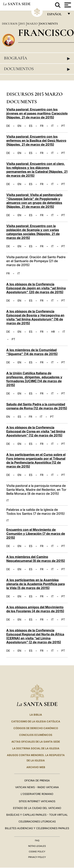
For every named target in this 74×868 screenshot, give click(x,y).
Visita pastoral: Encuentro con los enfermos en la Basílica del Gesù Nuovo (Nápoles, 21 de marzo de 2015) (36, 140)
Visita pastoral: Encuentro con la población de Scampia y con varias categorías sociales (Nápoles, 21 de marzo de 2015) (33, 232)
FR (42, 126)
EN (19, 126)
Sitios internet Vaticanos (37, 801)
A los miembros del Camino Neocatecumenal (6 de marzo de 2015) (36, 559)
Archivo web (36, 767)
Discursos (10, 24)
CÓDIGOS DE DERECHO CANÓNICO (36, 728)
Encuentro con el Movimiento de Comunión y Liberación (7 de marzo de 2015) (36, 534)
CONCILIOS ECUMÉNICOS (36, 735)
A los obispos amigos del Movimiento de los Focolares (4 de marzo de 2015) (35, 609)
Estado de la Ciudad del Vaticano (37, 808)
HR (53, 332)
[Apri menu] (67, 5)
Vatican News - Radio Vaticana (37, 787)
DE (8, 126)
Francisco (46, 33)
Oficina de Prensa (37, 780)
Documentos (37, 69)
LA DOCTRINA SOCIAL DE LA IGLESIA (36, 748)
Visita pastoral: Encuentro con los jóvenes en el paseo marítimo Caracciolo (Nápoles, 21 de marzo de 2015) (37, 113)
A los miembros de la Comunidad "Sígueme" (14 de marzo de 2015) (32, 352)
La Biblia (36, 715)
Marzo (33, 24)
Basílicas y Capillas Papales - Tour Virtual (37, 815)
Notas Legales (37, 846)
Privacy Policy (37, 857)
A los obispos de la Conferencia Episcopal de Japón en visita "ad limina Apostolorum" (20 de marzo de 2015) (36, 288)
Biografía (37, 58)
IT (52, 126)
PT (63, 126)
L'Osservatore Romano (37, 794)
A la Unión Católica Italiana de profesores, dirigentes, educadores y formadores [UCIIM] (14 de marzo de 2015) (34, 379)
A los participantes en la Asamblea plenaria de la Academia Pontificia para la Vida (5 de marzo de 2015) (36, 584)
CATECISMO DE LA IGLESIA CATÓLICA (36, 721)
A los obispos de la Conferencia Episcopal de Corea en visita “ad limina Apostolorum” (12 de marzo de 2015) (36, 431)
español (56, 15)
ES (31, 126)
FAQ (37, 840)
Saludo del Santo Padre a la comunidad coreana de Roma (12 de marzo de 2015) (37, 406)
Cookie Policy (37, 852)
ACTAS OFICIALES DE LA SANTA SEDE (36, 742)
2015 (22, 24)
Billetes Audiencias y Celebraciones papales (37, 828)
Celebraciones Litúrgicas (37, 821)
